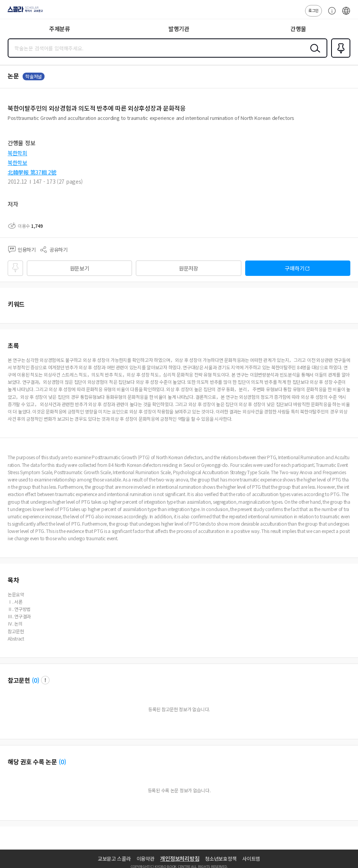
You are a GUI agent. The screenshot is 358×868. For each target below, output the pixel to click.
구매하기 (294, 268)
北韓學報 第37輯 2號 (32, 172)
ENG (346, 15)
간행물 (298, 29)
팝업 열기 (45, 680)
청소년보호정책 (221, 859)
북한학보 (17, 163)
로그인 (313, 10)
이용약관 (146, 859)
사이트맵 (251, 859)
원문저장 (189, 268)
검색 (313, 54)
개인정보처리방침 (180, 858)
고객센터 (330, 15)
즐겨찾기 (339, 57)
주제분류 (60, 29)
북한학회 (17, 153)
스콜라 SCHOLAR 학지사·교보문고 (23, 12)
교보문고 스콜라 (114, 859)
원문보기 (80, 268)
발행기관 (179, 29)
